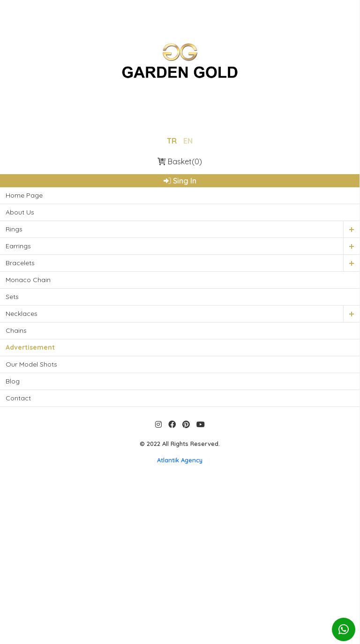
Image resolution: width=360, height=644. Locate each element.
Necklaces (22, 313)
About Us (20, 212)
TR (172, 140)
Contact (18, 398)
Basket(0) (180, 161)
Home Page (24, 195)
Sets (12, 296)
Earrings (18, 245)
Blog (13, 381)
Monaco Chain (28, 279)
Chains (16, 330)
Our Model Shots (31, 364)
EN (188, 140)
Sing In (180, 180)
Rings (14, 229)
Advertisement (30, 347)
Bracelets (20, 262)
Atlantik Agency (180, 460)
